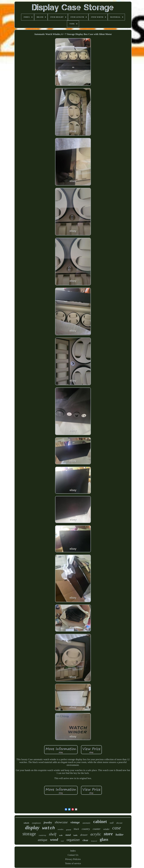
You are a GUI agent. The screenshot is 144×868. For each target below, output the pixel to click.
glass (104, 839)
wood (54, 840)
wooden (60, 829)
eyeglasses (36, 823)
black (76, 829)
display (32, 828)
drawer (84, 835)
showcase (61, 822)
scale (61, 835)
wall (112, 823)
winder (106, 829)
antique (43, 840)
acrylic (96, 834)
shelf (53, 834)
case (117, 828)
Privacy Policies (73, 859)
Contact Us (73, 855)
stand (68, 835)
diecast (119, 823)
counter (97, 829)
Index (73, 851)
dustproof (94, 841)
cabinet (100, 822)
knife (76, 835)
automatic (86, 823)
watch (49, 828)
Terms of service (73, 863)
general (68, 830)
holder (120, 835)
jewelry (48, 822)
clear (85, 840)
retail (62, 841)
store (108, 834)
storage (29, 834)
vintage (75, 822)
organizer (73, 840)
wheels (26, 823)
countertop (42, 835)
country (86, 829)
